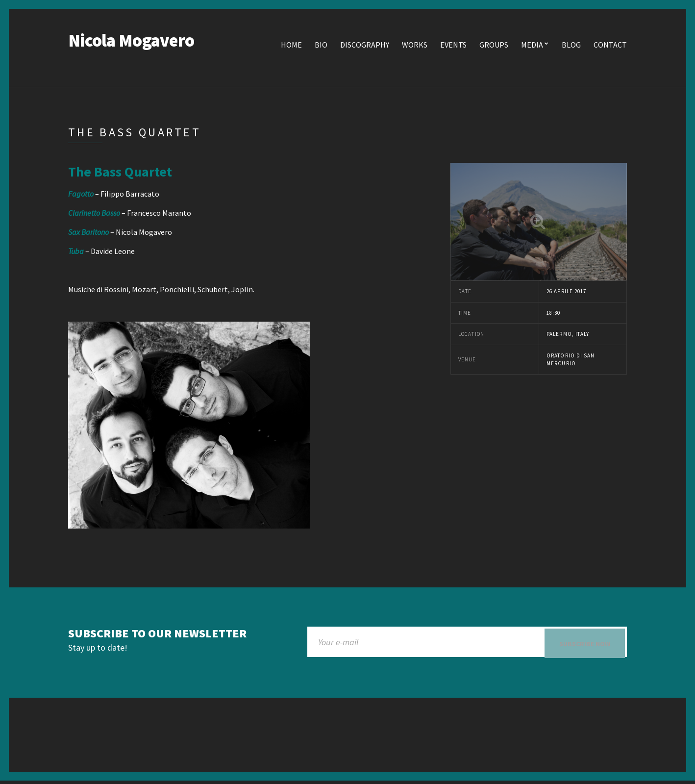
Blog (571, 46)
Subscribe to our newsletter (157, 635)
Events (453, 46)
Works (415, 46)
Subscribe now (585, 645)
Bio (321, 46)
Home (291, 46)
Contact (610, 46)
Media (532, 46)
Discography (365, 46)
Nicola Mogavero (131, 41)
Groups (494, 46)
